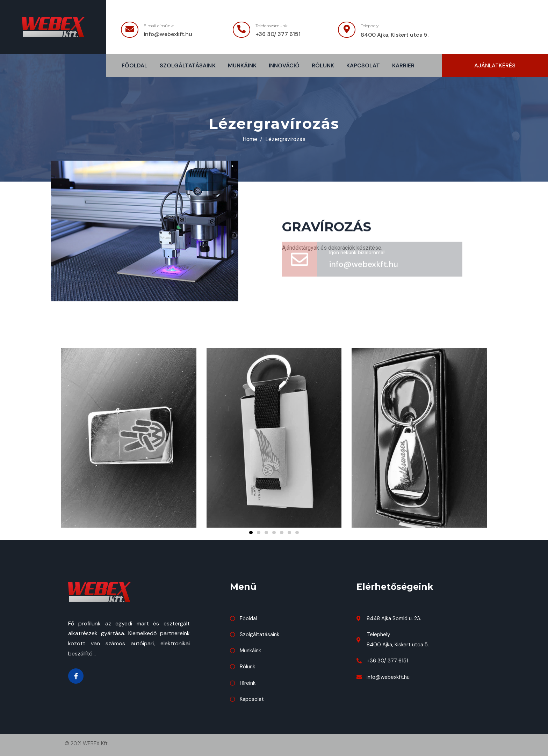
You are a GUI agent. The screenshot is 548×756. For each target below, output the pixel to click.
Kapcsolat (363, 65)
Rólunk (323, 65)
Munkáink (242, 65)
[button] (495, 65)
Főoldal (135, 65)
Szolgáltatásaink (188, 65)
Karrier (403, 65)
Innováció (284, 65)
